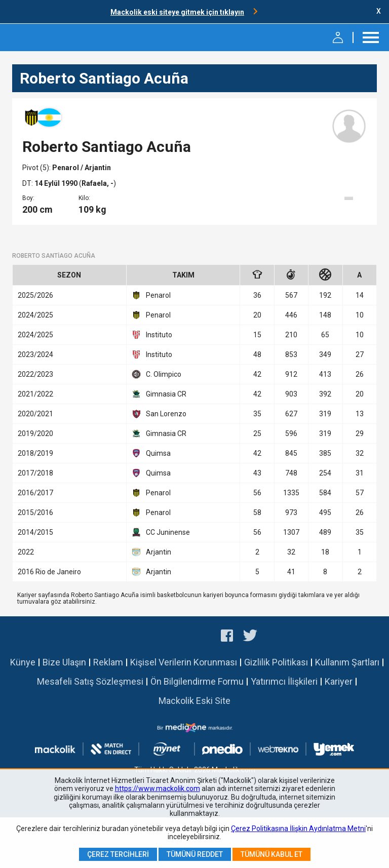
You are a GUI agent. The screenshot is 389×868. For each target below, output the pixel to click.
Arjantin (151, 552)
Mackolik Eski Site (194, 701)
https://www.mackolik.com (158, 788)
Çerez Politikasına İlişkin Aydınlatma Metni (298, 828)
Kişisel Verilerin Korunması (184, 662)
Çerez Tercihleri (118, 854)
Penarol (66, 168)
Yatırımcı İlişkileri (284, 681)
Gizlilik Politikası (276, 662)
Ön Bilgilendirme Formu (197, 681)
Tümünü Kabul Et (271, 854)
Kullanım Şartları (347, 662)
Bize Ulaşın (64, 662)
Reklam (108, 662)
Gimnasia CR (159, 394)
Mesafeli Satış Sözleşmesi (90, 681)
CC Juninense (161, 532)
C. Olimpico (157, 374)
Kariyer (339, 681)
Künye (23, 662)
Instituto (152, 335)
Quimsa (151, 453)
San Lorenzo (159, 414)
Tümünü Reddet (195, 854)
